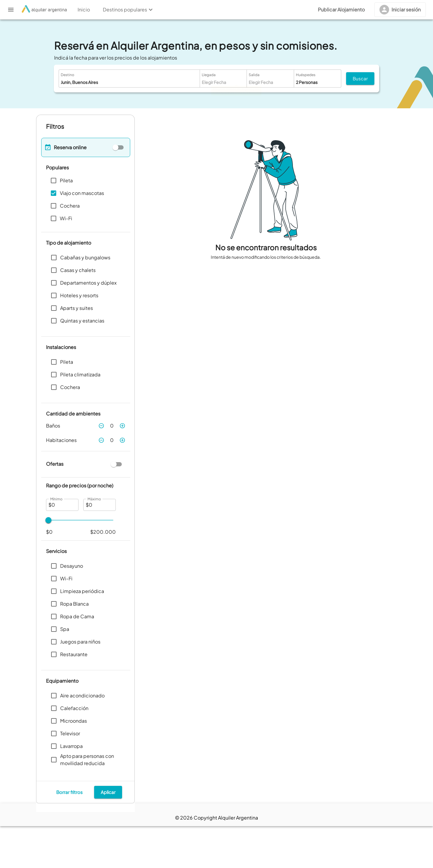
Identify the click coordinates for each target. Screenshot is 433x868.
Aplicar (108, 834)
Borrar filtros (69, 834)
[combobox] (120, 82)
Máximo (94, 499)
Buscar (360, 79)
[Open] (195, 82)
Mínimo (56, 499)
